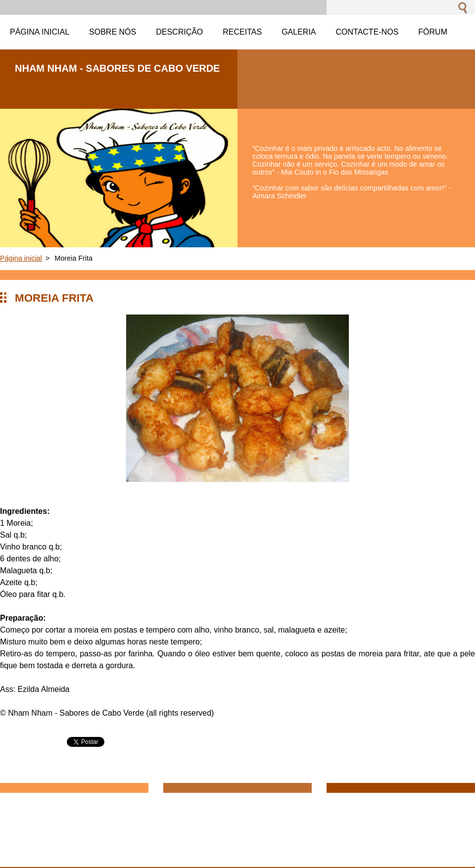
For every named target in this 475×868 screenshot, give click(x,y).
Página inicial (21, 258)
